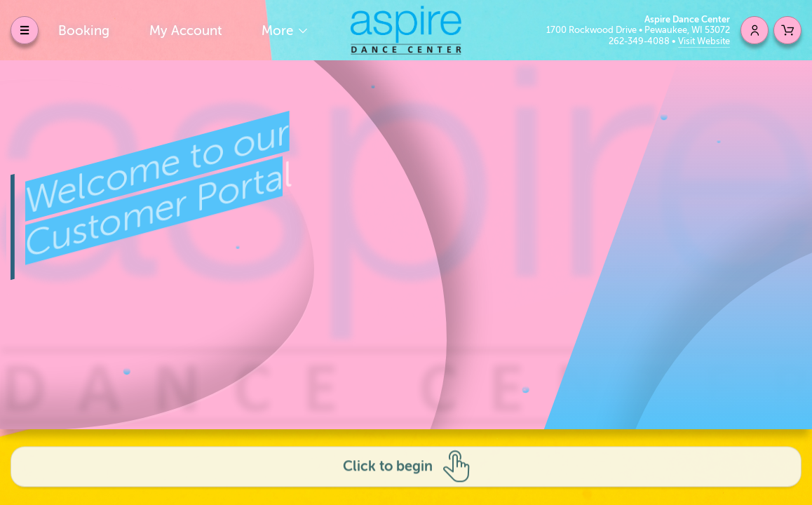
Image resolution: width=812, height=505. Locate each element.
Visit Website (704, 41)
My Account (186, 31)
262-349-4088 (640, 41)
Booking (84, 31)
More (279, 31)
